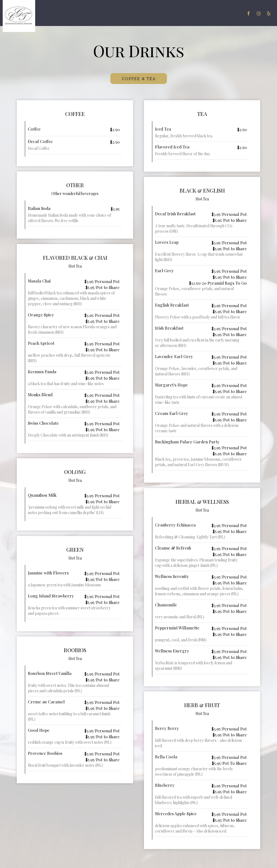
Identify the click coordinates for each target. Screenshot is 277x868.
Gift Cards (198, 14)
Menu (101, 14)
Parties (176, 14)
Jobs (216, 14)
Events (157, 14)
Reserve (233, 14)
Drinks (118, 14)
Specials (137, 14)
